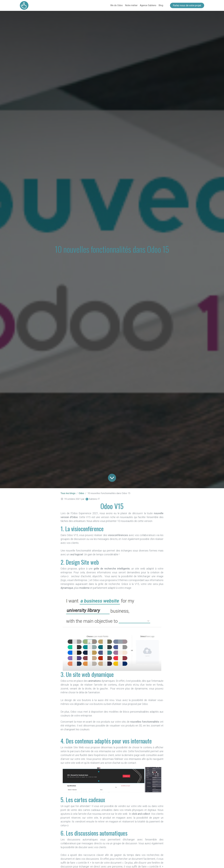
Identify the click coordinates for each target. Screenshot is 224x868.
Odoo (81, 493)
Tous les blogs (68, 493)
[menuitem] (116, 5)
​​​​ (187, 5)
